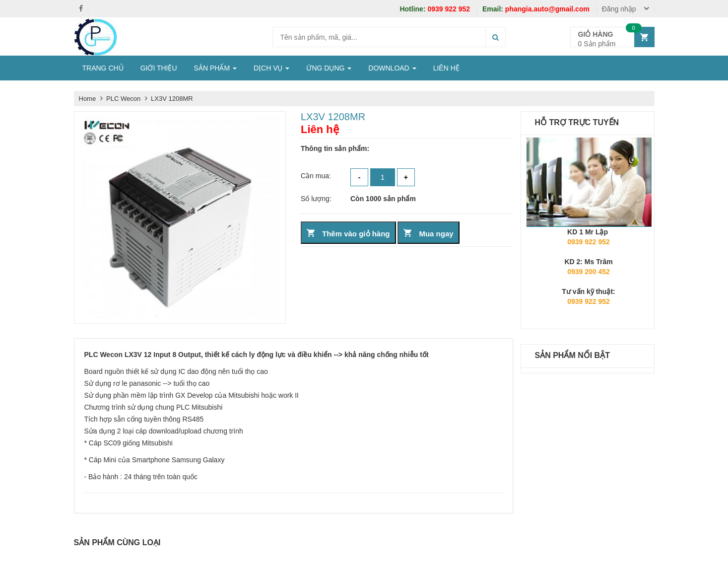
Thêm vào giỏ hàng (356, 234)
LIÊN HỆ (446, 68)
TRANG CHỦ (103, 68)
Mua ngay (436, 234)
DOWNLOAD (392, 68)
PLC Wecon (124, 99)
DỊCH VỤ (271, 68)
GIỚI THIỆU (159, 68)
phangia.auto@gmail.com (537, 9)
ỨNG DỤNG (329, 68)
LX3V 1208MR (172, 99)
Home (88, 99)
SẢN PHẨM (215, 68)
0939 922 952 (436, 9)
